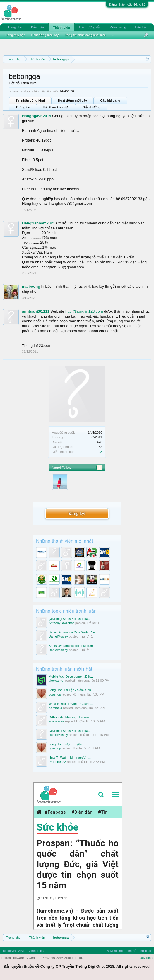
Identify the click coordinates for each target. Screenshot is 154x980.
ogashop (55, 694)
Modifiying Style (14, 951)
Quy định (146, 958)
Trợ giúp (145, 951)
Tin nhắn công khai (30, 100)
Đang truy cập (15, 35)
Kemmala (55, 708)
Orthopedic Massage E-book (69, 717)
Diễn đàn (37, 27)
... (113, 35)
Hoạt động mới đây (72, 100)
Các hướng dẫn (90, 27)
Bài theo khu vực (56, 107)
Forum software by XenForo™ (42, 958)
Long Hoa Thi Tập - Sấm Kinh (70, 690)
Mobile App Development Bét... (71, 676)
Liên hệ (140, 27)
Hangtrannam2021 (38, 223)
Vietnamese (37, 951)
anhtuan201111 (36, 311)
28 (100, 452)
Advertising (118, 27)
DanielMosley (58, 636)
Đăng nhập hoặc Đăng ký (127, 4)
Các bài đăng (110, 100)
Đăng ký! (77, 513)
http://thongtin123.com (84, 311)
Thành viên (61, 28)
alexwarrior (57, 681)
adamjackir (56, 721)
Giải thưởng (91, 107)
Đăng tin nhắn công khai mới (85, 35)
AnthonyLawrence (61, 623)
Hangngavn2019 (37, 116)
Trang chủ (15, 27)
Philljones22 (57, 762)
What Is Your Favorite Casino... (71, 704)
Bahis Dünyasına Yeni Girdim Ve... (73, 632)
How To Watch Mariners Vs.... (70, 758)
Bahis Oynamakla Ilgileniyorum (71, 646)
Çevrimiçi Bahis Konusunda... (70, 619)
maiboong (31, 286)
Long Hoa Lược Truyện (65, 744)
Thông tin (23, 107)
